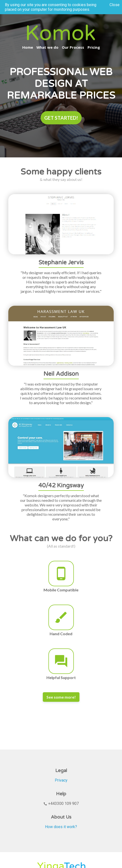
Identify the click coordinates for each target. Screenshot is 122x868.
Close (115, 5)
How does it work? (61, 827)
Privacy (61, 780)
